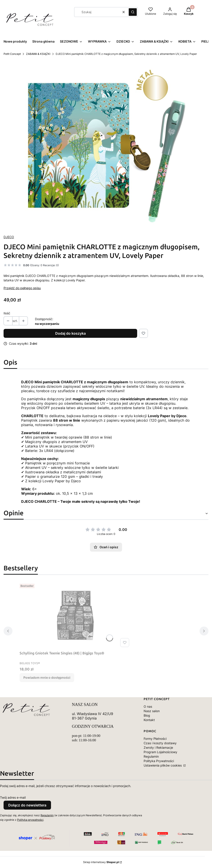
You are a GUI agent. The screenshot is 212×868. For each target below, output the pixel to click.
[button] (133, 12)
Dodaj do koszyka (70, 333)
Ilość (7, 313)
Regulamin (151, 756)
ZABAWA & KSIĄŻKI (38, 54)
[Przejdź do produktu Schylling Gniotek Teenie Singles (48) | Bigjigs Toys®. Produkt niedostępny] (75, 615)
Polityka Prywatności (159, 761)
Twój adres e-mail (13, 797)
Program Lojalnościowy (160, 752)
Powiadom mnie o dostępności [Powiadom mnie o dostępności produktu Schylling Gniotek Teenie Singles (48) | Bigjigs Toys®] (47, 677)
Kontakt (149, 720)
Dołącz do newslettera (27, 805)
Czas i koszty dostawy (160, 743)
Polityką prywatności (30, 820)
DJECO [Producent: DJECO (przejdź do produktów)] (9, 237)
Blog (147, 715)
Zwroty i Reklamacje (158, 747)
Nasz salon (152, 711)
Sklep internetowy (101, 862)
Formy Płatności (155, 739)
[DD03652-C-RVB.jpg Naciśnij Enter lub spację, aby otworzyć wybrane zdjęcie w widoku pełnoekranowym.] (106, 145)
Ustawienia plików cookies (163, 765)
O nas (148, 706)
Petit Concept (12, 54)
